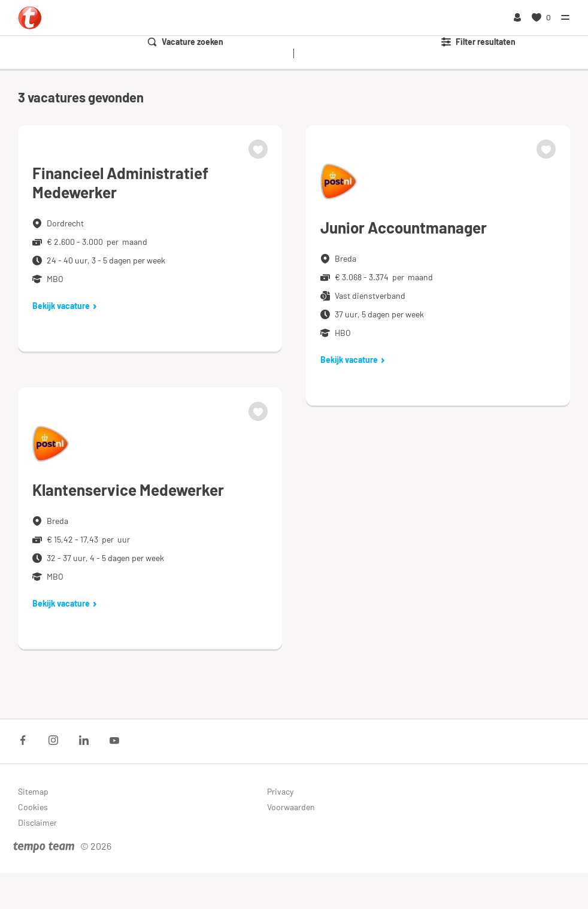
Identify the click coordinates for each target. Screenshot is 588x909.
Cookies (33, 807)
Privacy (280, 791)
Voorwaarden (291, 807)
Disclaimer (37, 822)
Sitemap (33, 791)
